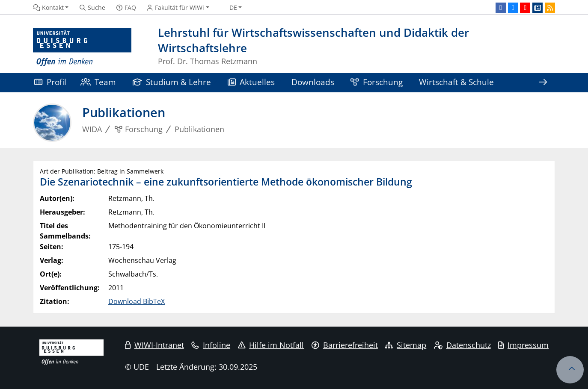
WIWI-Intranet (154, 345)
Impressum (523, 345)
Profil (50, 82)
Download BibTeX (137, 301)
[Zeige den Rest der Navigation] (543, 83)
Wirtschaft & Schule (456, 82)
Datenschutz (462, 345)
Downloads (313, 82)
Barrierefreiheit (345, 345)
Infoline (211, 345)
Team (98, 82)
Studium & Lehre (172, 82)
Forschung (377, 82)
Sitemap (406, 345)
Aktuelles (251, 82)
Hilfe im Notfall (271, 345)
